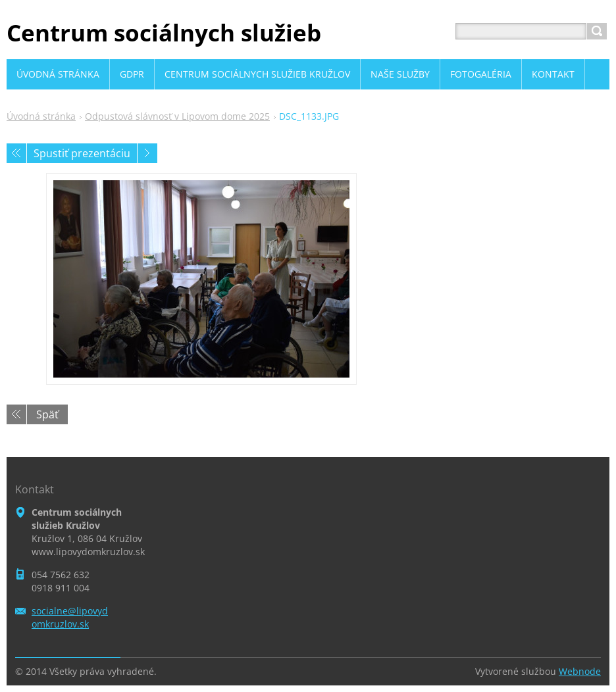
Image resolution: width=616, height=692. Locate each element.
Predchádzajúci (16, 153)
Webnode (580, 671)
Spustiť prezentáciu (82, 153)
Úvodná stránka (41, 116)
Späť (47, 414)
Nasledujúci (147, 153)
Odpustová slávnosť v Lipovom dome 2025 (177, 116)
